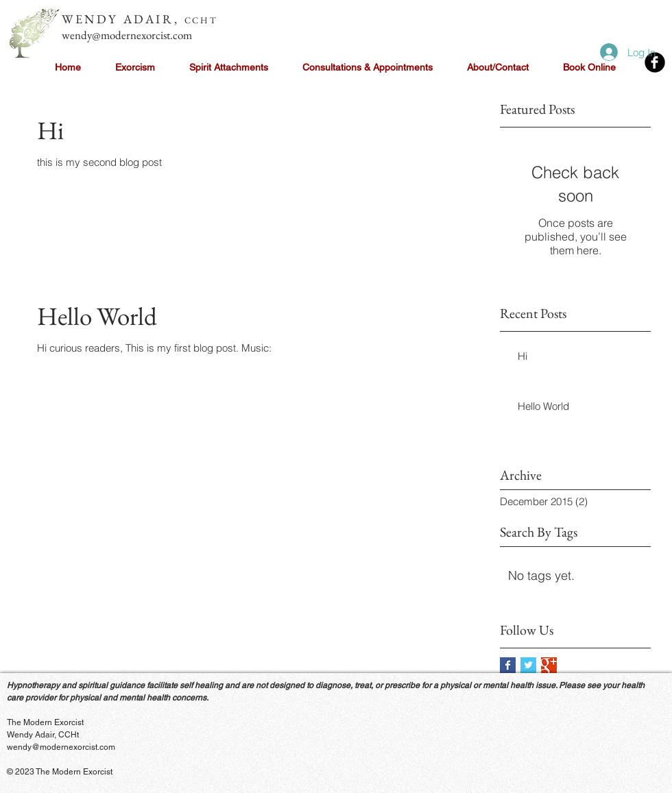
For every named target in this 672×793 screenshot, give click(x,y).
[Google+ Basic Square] (549, 665)
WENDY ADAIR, (123, 19)
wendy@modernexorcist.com (127, 35)
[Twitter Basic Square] (528, 665)
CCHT (201, 20)
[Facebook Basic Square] (508, 665)
